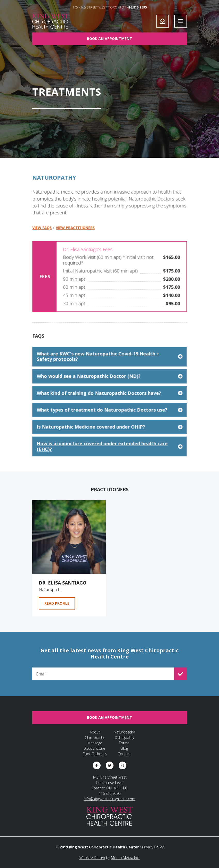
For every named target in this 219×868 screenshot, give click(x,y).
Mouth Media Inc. (125, 858)
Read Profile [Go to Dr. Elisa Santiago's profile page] (57, 603)
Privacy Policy (153, 847)
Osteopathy (124, 737)
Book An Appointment (109, 39)
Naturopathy (124, 732)
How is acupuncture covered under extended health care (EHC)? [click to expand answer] (109, 452)
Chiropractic (95, 737)
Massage (95, 743)
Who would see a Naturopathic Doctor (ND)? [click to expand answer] (109, 383)
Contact (124, 754)
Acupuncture (95, 748)
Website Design (92, 858)
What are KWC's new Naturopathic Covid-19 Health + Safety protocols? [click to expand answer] (109, 364)
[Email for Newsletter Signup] (103, 674)
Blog (124, 748)
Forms (124, 743)
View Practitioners (76, 237)
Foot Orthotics (95, 754)
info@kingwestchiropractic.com (110, 799)
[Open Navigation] (181, 21)
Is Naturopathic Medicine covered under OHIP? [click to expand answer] (109, 433)
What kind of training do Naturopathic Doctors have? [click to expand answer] (109, 400)
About (95, 732)
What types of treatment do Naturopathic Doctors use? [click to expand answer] (109, 416)
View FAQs (43, 237)
